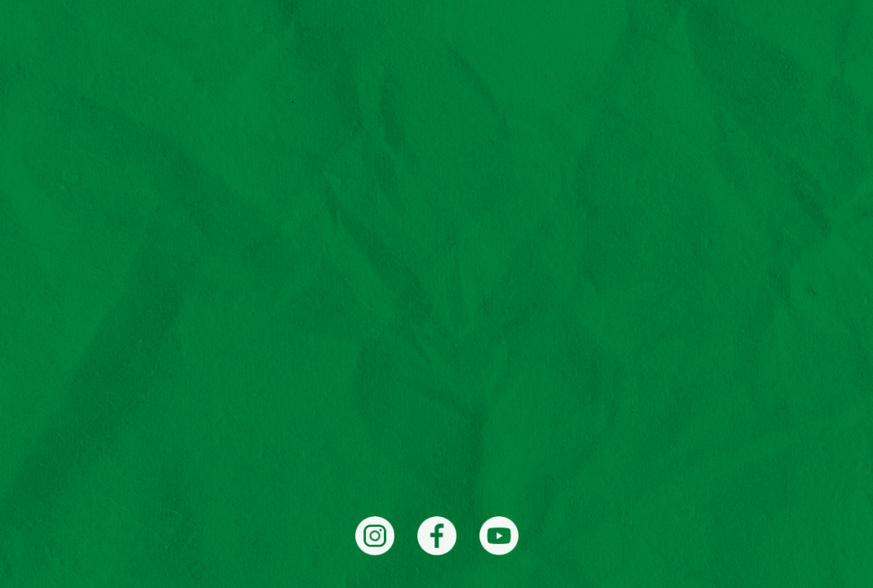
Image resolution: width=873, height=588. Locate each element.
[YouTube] (499, 536)
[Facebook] (437, 536)
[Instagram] (375, 536)
